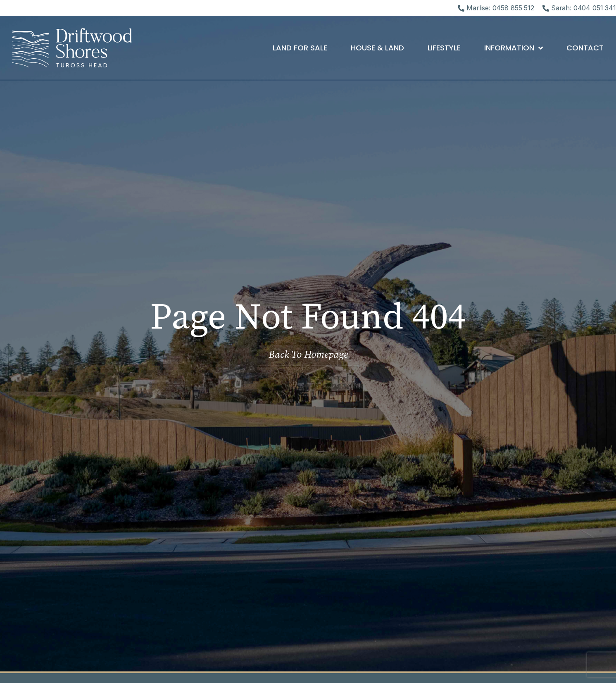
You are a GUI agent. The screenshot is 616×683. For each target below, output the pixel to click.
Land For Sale (300, 48)
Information (514, 48)
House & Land (377, 48)
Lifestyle (444, 48)
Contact (585, 48)
